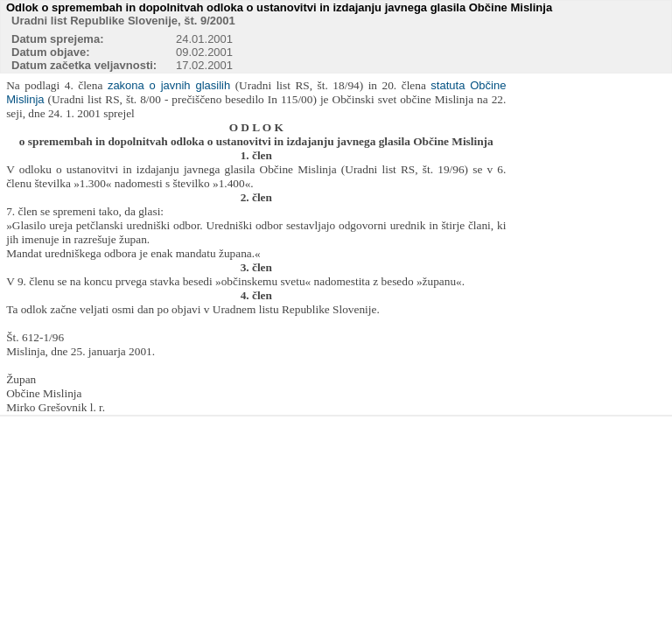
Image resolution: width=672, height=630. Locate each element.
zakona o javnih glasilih (169, 85)
